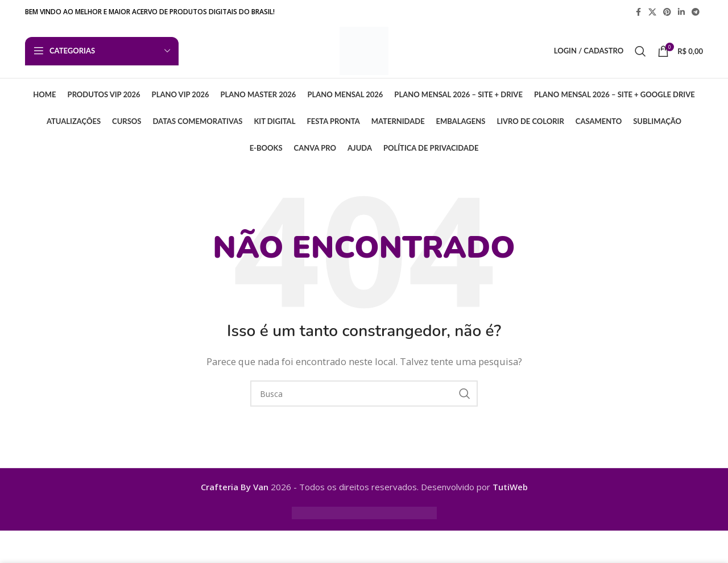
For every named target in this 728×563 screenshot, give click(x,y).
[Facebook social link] (638, 12)
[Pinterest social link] (667, 12)
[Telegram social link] (696, 12)
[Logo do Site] (364, 52)
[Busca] (640, 53)
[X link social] (652, 12)
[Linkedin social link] (681, 12)
